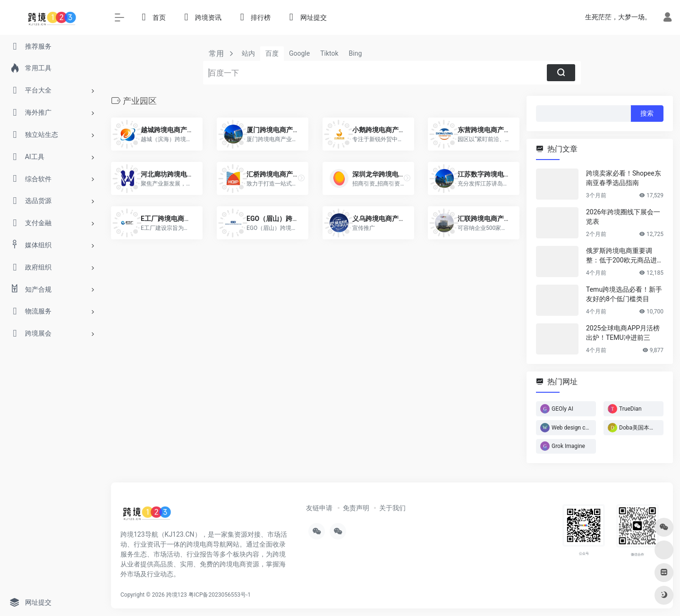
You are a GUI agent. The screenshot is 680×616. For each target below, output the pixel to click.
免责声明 (356, 508)
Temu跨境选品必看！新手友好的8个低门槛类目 (624, 294)
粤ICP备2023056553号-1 (220, 595)
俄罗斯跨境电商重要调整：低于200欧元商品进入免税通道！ (625, 256)
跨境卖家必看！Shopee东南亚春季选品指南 (624, 178)
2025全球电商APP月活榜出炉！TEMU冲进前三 (623, 333)
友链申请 (319, 508)
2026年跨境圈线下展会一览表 (623, 217)
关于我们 (392, 508)
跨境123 (177, 595)
